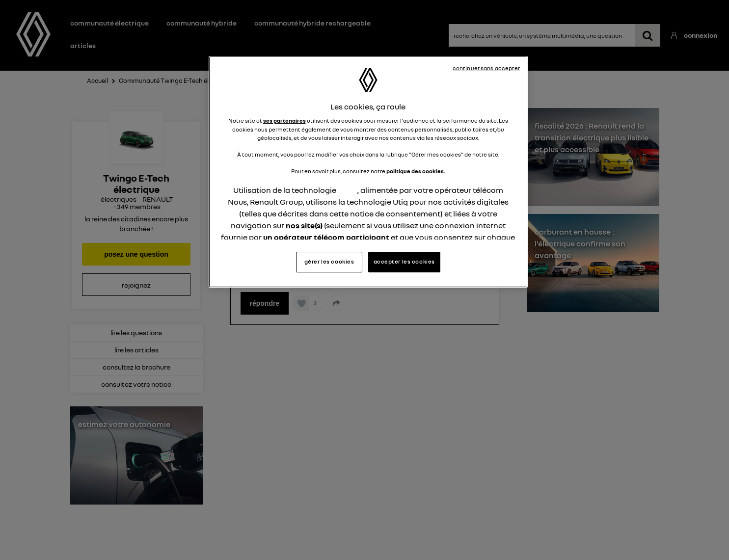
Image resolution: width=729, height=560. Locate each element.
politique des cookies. (416, 171)
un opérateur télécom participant (326, 237)
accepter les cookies (404, 262)
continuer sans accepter (486, 68)
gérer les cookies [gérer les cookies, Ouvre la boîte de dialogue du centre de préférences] (329, 262)
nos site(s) (304, 225)
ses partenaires (284, 121)
